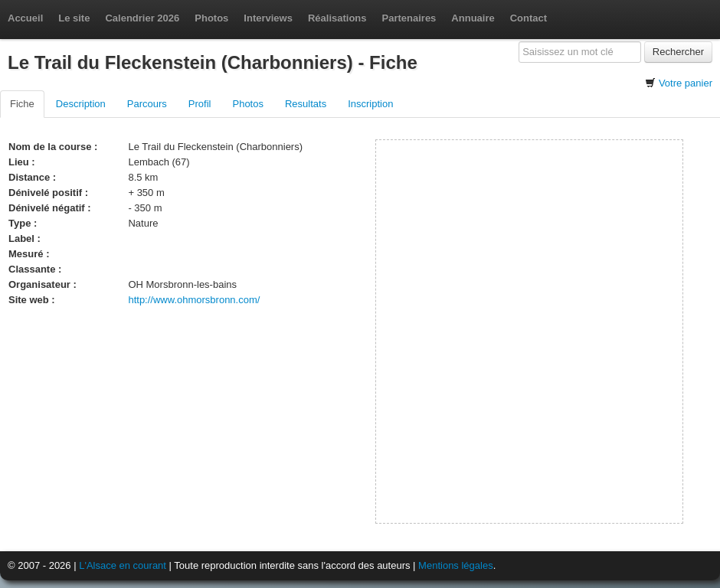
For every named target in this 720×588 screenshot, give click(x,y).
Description (81, 104)
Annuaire (473, 18)
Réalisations (337, 18)
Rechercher (678, 52)
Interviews (268, 18)
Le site (74, 18)
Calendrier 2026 (142, 18)
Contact (529, 18)
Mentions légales (456, 565)
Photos (211, 18)
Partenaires (409, 18)
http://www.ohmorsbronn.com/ (194, 300)
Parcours (147, 104)
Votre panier (686, 83)
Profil (200, 104)
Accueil (25, 18)
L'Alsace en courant (123, 565)
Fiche (22, 104)
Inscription (370, 104)
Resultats (306, 104)
